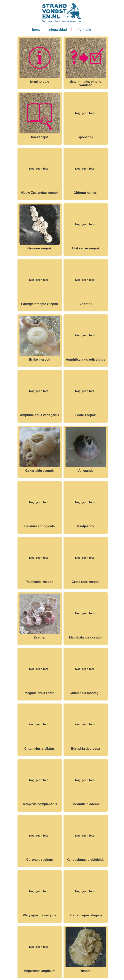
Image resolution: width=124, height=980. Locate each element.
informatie (83, 30)
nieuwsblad (58, 30)
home (36, 30)
